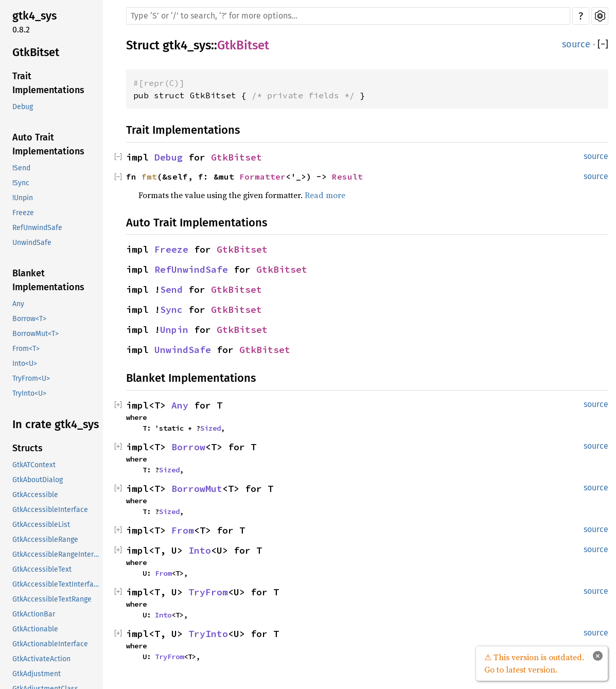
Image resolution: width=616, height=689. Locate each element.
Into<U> (25, 364)
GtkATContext (34, 465)
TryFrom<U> (31, 378)
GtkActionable (35, 629)
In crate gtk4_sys (56, 424)
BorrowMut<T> (36, 334)
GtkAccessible (35, 495)
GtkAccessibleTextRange (52, 599)
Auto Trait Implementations (48, 144)
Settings (600, 16)
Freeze (23, 213)
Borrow (188, 447)
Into (200, 550)
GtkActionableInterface (50, 644)
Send (171, 289)
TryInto (208, 634)
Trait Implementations (48, 83)
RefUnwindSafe (37, 228)
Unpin (174, 330)
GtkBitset (36, 52)
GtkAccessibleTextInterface (57, 584)
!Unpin (23, 198)
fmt (149, 176)
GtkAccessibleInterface (50, 510)
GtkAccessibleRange (45, 540)
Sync (171, 310)
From (183, 530)
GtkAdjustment (37, 674)
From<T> (26, 349)
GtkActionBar (34, 614)
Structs (28, 448)
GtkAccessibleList (41, 525)
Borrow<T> (29, 319)
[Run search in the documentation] (348, 16)
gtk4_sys (34, 16)
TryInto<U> (29, 393)
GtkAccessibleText (42, 569)
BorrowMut (197, 489)
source (576, 44)
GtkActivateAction (41, 659)
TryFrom (208, 592)
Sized (210, 428)
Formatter (262, 176)
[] (603, 45)
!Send (21, 168)
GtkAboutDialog (38, 480)
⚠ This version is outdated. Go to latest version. (534, 663)
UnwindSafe (32, 243)
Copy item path (283, 49)
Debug (23, 107)
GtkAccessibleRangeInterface (57, 554)
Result (347, 176)
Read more (325, 195)
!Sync (21, 183)
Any (18, 304)
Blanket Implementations (48, 280)
